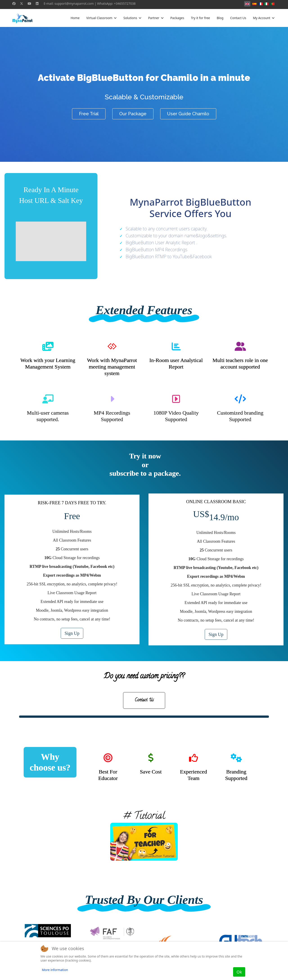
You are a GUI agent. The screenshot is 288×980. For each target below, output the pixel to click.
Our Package (133, 114)
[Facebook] (14, 3)
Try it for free (200, 18)
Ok (239, 972)
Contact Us (238, 18)
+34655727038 (125, 3)
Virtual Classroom (99, 18)
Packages (177, 18)
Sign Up (72, 633)
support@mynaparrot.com (74, 3)
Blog (220, 18)
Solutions (130, 18)
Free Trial (89, 114)
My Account (262, 18)
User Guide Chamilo (188, 114)
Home (75, 18)
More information (55, 970)
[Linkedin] (37, 3)
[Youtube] (29, 3)
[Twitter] (22, 3)
